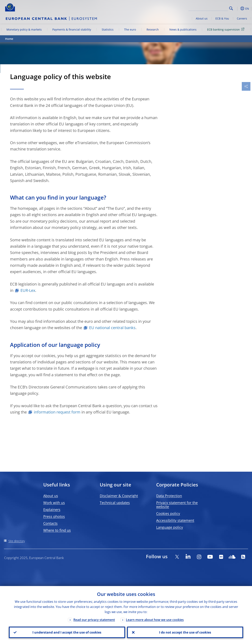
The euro (130, 29)
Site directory (17, 541)
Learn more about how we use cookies (155, 620)
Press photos (54, 516)
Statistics (108, 29)
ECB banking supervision (226, 29)
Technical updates (115, 503)
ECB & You (222, 18)
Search (231, 8)
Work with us (54, 503)
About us (202, 18)
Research (153, 29)
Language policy (170, 527)
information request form (57, 412)
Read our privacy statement (94, 620)
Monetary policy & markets (24, 29)
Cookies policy (168, 513)
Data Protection (169, 496)
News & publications (183, 29)
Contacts (50, 523)
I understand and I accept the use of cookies (67, 632)
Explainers (52, 510)
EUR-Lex (28, 290)
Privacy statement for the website (177, 505)
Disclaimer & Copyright (119, 496)
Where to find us (57, 530)
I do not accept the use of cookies (185, 632)
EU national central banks (112, 328)
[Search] (208, 8)
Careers (242, 18)
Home (9, 39)
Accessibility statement (175, 520)
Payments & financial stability (72, 29)
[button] (237, 8)
